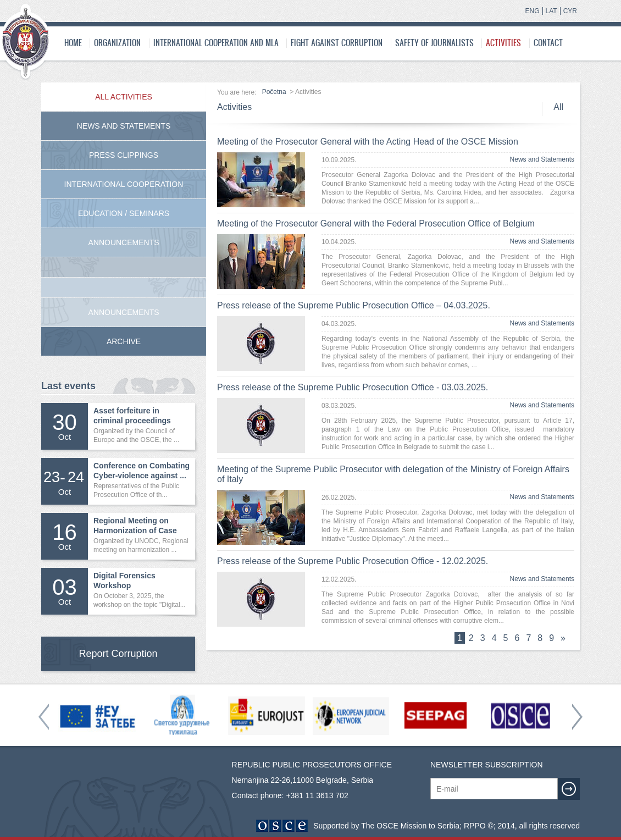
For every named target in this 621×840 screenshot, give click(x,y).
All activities (124, 97)
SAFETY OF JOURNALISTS (434, 43)
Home (73, 43)
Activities (503, 43)
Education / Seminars (124, 213)
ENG (533, 11)
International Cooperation (124, 184)
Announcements (123, 242)
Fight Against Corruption (337, 43)
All (558, 107)
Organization (117, 43)
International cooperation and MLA (216, 43)
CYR (570, 11)
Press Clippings (124, 155)
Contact (548, 43)
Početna (274, 92)
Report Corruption (118, 654)
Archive (124, 341)
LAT (551, 11)
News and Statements (542, 159)
